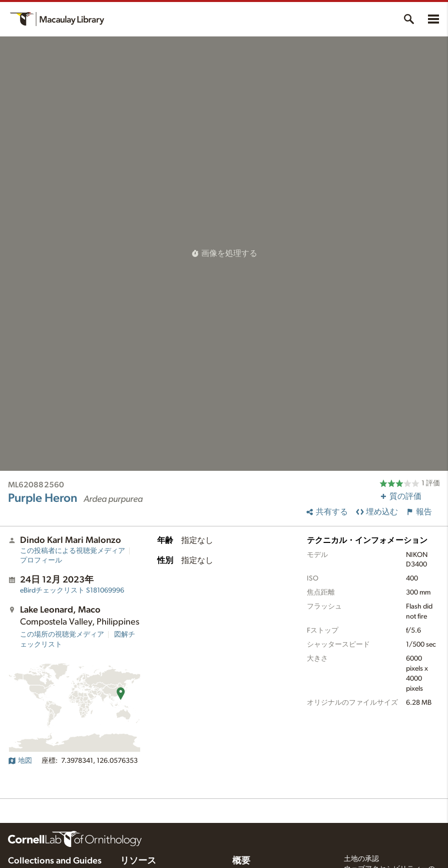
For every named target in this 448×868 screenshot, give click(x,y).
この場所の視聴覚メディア (62, 635)
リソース (138, 861)
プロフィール (41, 560)
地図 (20, 761)
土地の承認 (361, 859)
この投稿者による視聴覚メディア (73, 551)
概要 (241, 861)
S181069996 (72, 591)
